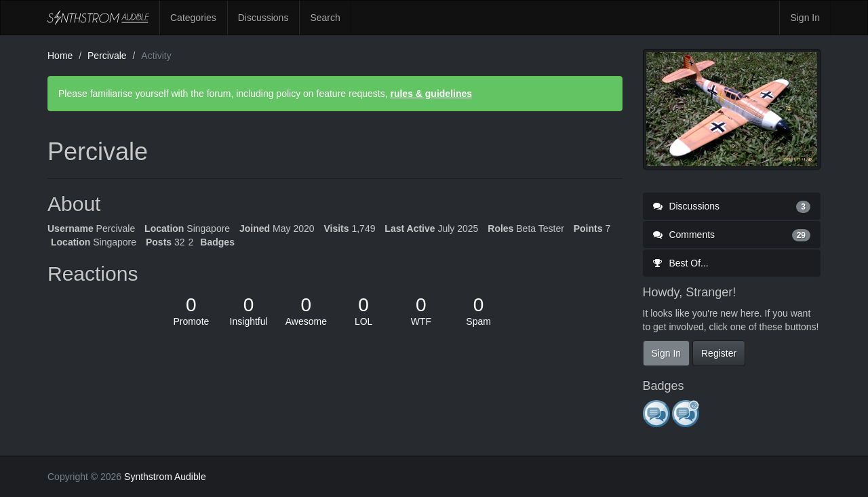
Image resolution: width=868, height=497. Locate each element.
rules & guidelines (431, 94)
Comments (732, 235)
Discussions (263, 18)
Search (325, 18)
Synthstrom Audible (98, 18)
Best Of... (681, 263)
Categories (193, 18)
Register (719, 353)
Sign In (805, 18)
